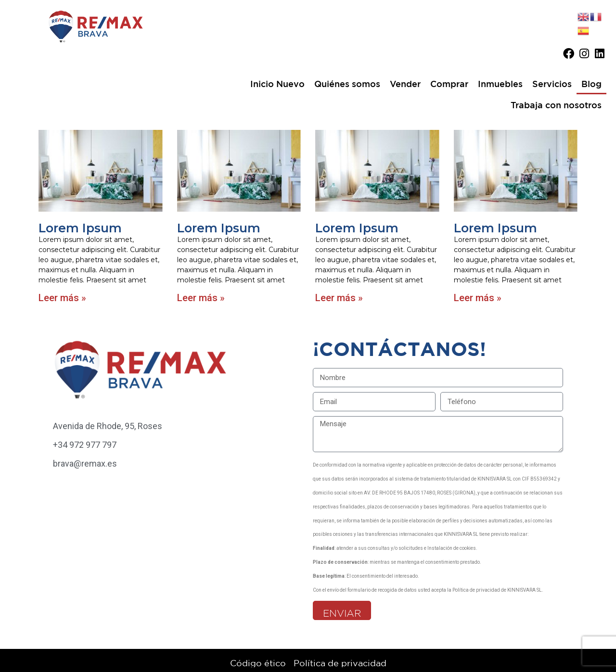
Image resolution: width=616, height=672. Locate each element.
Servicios (552, 84)
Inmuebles (500, 84)
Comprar (449, 84)
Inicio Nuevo (277, 84)
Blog (591, 84)
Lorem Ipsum (80, 228)
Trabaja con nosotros (556, 105)
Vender (405, 84)
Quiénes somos (347, 84)
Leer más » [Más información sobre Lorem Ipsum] (62, 298)
